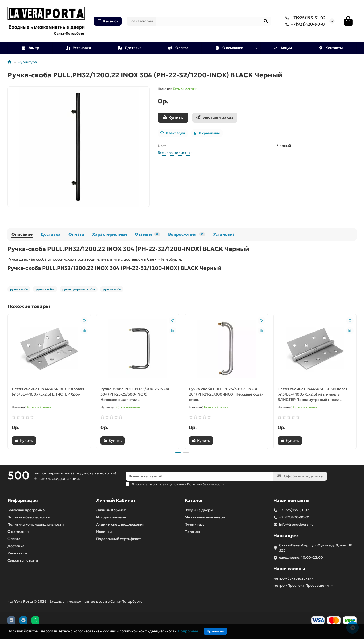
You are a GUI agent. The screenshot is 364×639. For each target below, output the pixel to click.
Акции (283, 48)
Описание (22, 234)
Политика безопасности (29, 517)
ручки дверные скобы (79, 289)
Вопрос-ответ (187, 234)
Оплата (178, 48)
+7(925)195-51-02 (304, 18)
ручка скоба (19, 289)
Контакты (331, 48)
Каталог (108, 21)
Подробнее (188, 631)
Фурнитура (27, 62)
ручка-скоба (112, 289)
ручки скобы (45, 289)
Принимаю (215, 631)
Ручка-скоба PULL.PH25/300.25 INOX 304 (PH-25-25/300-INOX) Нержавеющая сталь (135, 394)
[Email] (199, 476)
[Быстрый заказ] (215, 118)
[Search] (214, 21)
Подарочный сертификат (119, 539)
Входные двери (199, 510)
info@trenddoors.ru (296, 524)
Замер (30, 48)
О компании (229, 48)
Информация (23, 500)
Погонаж (192, 532)
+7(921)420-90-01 (305, 24)
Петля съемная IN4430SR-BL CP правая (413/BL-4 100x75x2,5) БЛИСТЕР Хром (48, 392)
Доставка (130, 48)
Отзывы (147, 234)
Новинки (104, 532)
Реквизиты (17, 553)
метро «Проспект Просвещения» (303, 586)
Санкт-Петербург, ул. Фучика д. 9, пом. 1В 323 (316, 548)
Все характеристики (175, 153)
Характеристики (110, 234)
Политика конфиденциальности (36, 524)
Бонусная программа (26, 510)
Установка (78, 48)
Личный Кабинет (116, 500)
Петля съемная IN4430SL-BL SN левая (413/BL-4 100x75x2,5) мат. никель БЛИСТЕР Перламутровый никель (313, 394)
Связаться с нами (23, 560)
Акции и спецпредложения (120, 524)
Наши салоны (289, 569)
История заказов (111, 517)
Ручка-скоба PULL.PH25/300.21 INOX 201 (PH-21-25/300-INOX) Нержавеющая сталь (226, 394)
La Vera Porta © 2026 (28, 602)
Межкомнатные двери (205, 517)
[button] (178, 452)
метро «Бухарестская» (293, 578)
